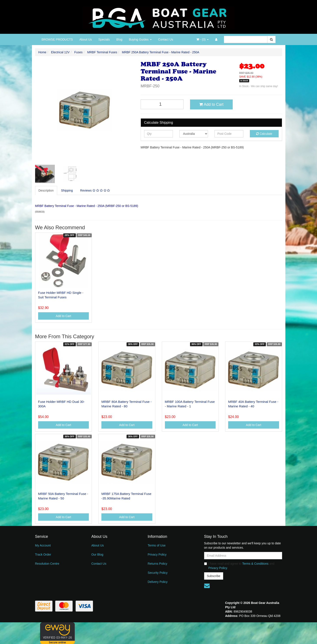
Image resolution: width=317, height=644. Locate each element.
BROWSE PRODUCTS (57, 39)
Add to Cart (211, 104)
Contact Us (166, 39)
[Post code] (229, 134)
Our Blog (97, 555)
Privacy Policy (157, 555)
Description (46, 190)
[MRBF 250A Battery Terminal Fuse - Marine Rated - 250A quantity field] (162, 104)
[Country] (194, 134)
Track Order (43, 555)
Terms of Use (156, 545)
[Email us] (207, 586)
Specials (104, 39)
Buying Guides (140, 39)
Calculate (264, 134)
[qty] (158, 134)
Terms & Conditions (255, 564)
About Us (86, 39)
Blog (119, 39)
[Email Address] (243, 556)
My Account (43, 545)
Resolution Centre (47, 564)
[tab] (46, 190)
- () (202, 39)
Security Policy (158, 573)
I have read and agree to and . (239, 566)
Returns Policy (157, 564)
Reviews (95, 190)
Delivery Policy (158, 582)
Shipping (67, 190)
